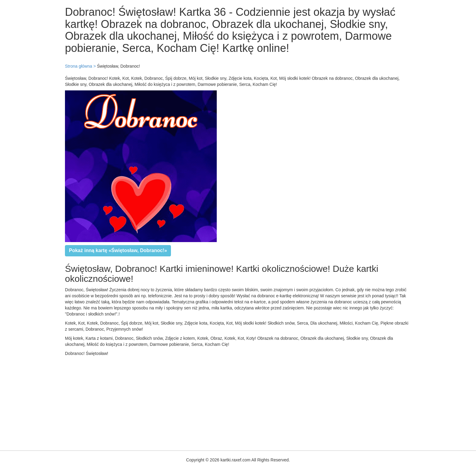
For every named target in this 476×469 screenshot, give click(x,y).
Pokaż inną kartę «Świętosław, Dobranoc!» (118, 250)
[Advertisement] (182, 402)
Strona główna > (80, 66)
